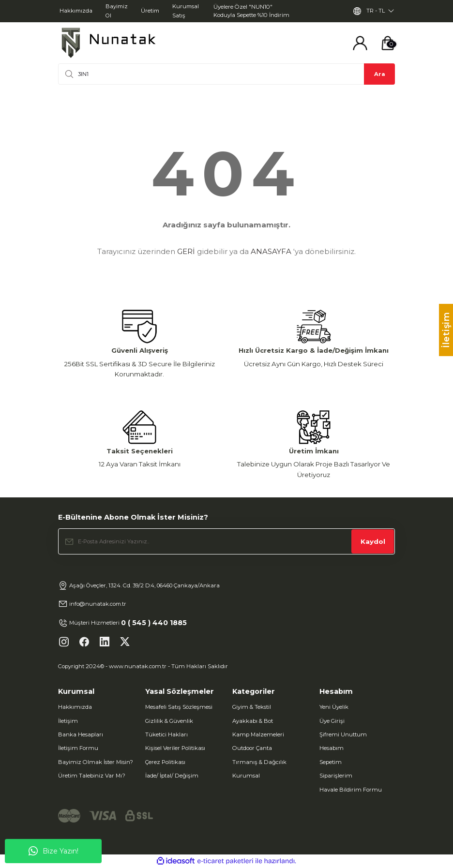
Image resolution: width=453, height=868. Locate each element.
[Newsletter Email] (226, 541)
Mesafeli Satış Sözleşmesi (179, 707)
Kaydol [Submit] (373, 541)
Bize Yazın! (53, 851)
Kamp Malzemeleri (258, 734)
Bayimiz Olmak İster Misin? (96, 762)
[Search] (226, 74)
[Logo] (108, 43)
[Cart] (388, 43)
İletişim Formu (78, 748)
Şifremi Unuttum (343, 734)
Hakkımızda (75, 707)
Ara (380, 74)
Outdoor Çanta (252, 748)
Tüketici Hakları (166, 734)
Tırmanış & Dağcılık (259, 762)
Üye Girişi (332, 721)
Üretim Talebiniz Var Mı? (92, 776)
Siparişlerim (336, 776)
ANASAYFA (271, 251)
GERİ (186, 251)
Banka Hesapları (81, 734)
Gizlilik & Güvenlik (169, 721)
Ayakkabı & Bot (253, 721)
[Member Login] (360, 43)
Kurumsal (246, 776)
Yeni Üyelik (334, 707)
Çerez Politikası (165, 762)
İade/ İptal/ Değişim (172, 776)
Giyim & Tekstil (252, 707)
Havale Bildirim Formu (351, 790)
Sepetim (331, 762)
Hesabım (332, 748)
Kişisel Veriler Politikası (175, 748)
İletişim (68, 721)
